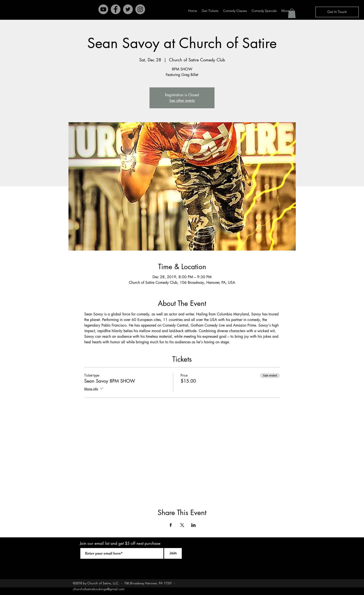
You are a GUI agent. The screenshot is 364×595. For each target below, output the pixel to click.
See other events (182, 101)
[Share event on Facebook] (171, 525)
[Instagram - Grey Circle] (140, 9)
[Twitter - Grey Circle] (128, 9)
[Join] (173, 553)
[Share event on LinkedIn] (193, 525)
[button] (292, 13)
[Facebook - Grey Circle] (116, 9)
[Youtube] (103, 9)
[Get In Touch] (337, 12)
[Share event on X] (182, 525)
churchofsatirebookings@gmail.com (99, 589)
